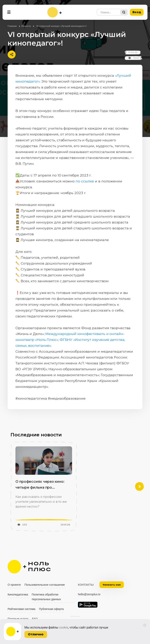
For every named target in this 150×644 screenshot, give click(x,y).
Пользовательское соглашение (45, 585)
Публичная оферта (51, 609)
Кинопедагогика (18, 594)
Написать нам (112, 585)
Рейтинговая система (21, 609)
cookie (64, 627)
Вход (137, 12)
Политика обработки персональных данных (46, 597)
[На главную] (54, 12)
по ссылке (85, 181)
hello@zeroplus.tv (89, 594)
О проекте (14, 585)
